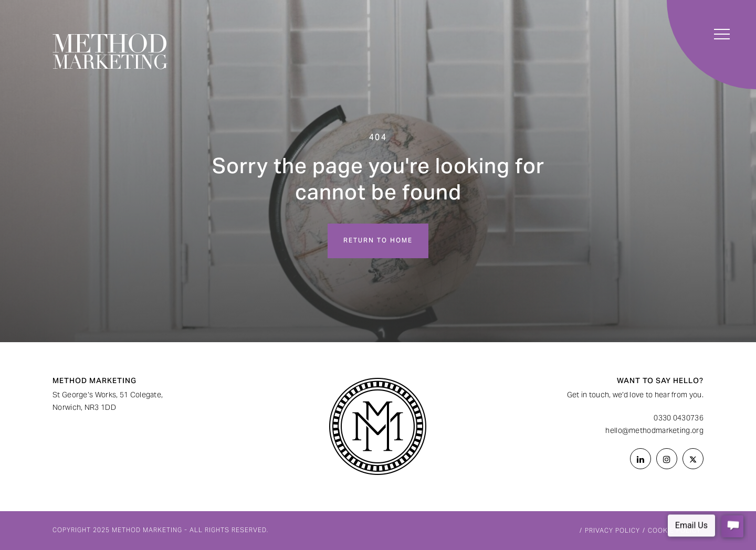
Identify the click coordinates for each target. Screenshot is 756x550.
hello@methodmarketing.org (654, 431)
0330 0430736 (679, 419)
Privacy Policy (612, 531)
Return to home (378, 241)
